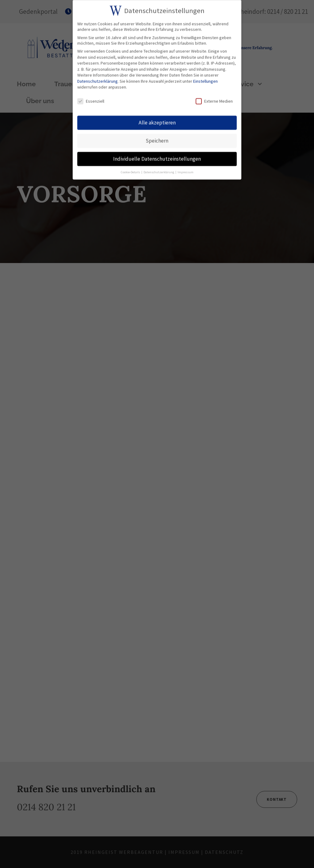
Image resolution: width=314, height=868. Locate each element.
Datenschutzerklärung (98, 79)
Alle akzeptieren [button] (157, 121)
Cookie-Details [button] (131, 170)
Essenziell (91, 100)
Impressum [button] (186, 170)
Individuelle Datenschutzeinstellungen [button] (157, 157)
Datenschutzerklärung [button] (159, 170)
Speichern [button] (157, 139)
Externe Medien (214, 100)
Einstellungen (205, 79)
